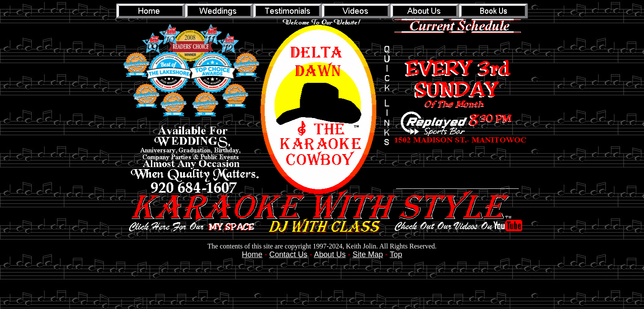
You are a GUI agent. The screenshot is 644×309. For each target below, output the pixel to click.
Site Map (368, 254)
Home (252, 254)
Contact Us (288, 254)
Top (396, 254)
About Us (330, 254)
